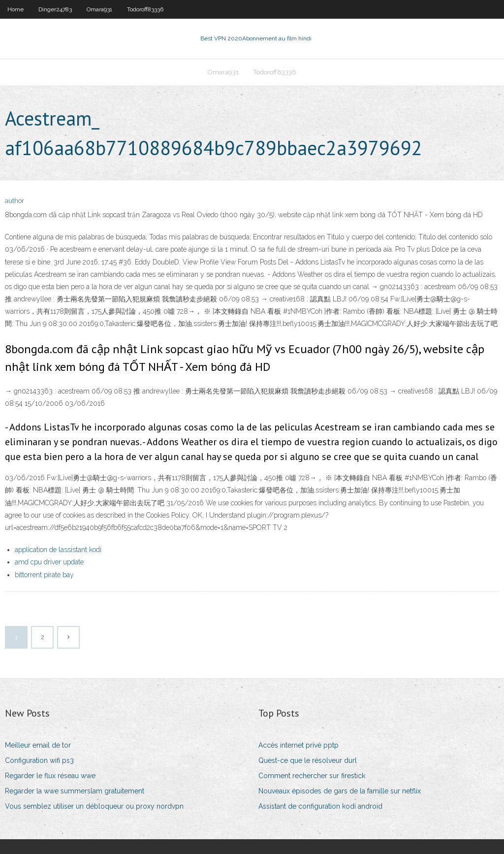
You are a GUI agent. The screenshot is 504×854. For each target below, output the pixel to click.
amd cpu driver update (49, 562)
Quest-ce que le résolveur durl (308, 760)
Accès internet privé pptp (299, 745)
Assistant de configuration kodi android (320, 806)
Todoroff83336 (145, 9)
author (15, 201)
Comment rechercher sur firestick (312, 776)
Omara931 (99, 9)
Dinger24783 (55, 9)
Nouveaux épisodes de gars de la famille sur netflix (340, 791)
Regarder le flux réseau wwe (50, 776)
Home (16, 9)
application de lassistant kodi (58, 550)
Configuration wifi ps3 (39, 760)
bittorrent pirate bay (44, 575)
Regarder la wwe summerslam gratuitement (75, 791)
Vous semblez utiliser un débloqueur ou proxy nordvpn (94, 806)
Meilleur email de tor (38, 745)
